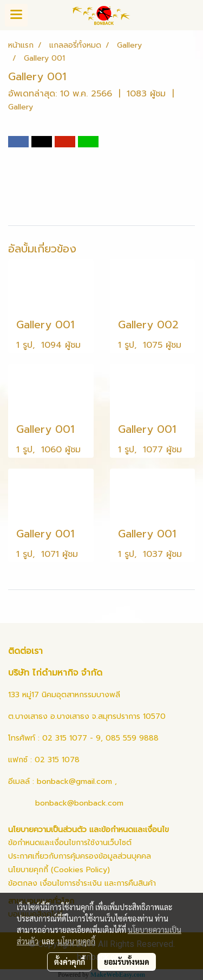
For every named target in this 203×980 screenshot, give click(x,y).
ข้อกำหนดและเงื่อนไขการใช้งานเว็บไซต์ (70, 843)
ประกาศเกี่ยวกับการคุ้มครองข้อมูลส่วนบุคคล (80, 856)
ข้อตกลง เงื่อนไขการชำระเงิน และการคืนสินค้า (82, 883)
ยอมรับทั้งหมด (127, 962)
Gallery (21, 107)
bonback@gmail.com (74, 781)
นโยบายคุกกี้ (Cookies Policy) (59, 870)
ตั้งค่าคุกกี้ (70, 962)
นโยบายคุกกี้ (76, 941)
